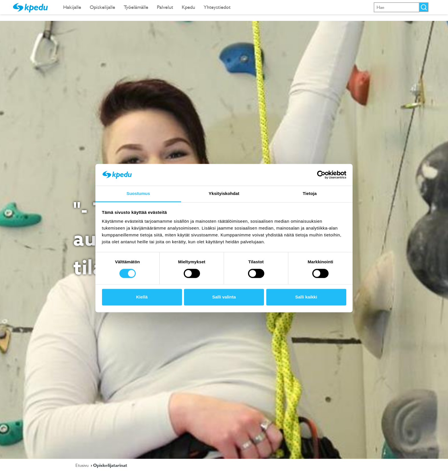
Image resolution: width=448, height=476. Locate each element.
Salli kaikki (306, 297)
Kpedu (188, 7)
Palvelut (165, 7)
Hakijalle (72, 7)
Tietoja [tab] (310, 194)
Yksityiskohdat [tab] (224, 194)
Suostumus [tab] (138, 194)
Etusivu (83, 465)
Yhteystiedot (217, 7)
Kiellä (142, 297)
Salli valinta (224, 297)
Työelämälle (136, 7)
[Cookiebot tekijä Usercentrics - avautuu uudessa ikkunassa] (321, 175)
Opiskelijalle (102, 7)
